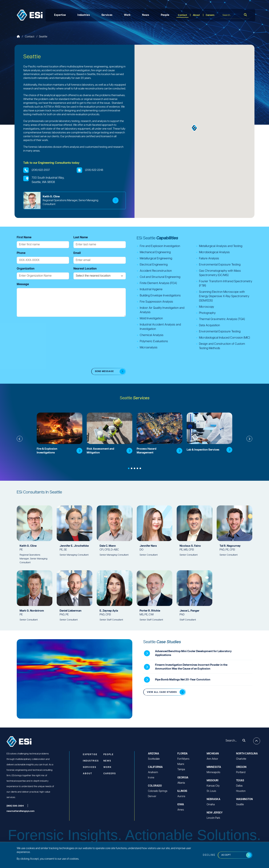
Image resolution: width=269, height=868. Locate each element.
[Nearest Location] (100, 276)
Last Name (81, 237)
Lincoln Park (213, 818)
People (165, 15)
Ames (181, 810)
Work (127, 15)
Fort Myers (183, 759)
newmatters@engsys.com (21, 811)
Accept (226, 855)
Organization (26, 269)
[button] (195, 128)
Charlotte (241, 759)
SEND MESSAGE (104, 371)
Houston (241, 791)
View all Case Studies (162, 692)
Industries (84, 15)
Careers (210, 15)
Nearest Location (85, 269)
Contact (182, 15)
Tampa (181, 769)
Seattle (240, 805)
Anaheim (153, 772)
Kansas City (213, 786)
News (146, 15)
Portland (241, 772)
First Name (24, 237)
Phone (21, 253)
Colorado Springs (158, 791)
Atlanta (181, 783)
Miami (181, 764)
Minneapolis (213, 772)
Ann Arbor (212, 759)
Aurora (181, 796)
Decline (209, 855)
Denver (152, 796)
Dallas (239, 786)
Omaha (211, 805)
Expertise (60, 15)
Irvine (151, 778)
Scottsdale (154, 759)
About (196, 15)
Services (107, 15)
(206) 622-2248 (94, 170)
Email (77, 253)
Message (23, 284)
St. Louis (211, 791)
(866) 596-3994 (15, 806)
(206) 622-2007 (41, 170)
